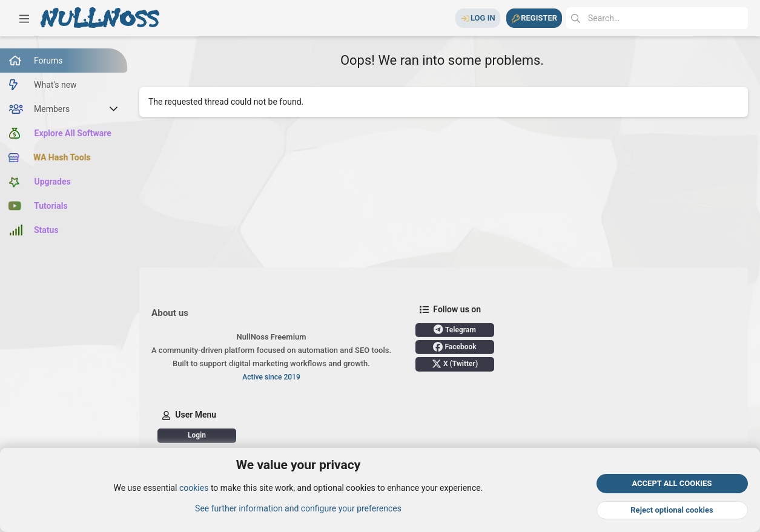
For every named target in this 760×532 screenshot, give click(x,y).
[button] (24, 18)
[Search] (657, 18)
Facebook (454, 347)
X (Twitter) (455, 364)
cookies (194, 488)
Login (197, 435)
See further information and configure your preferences (298, 508)
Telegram (455, 329)
